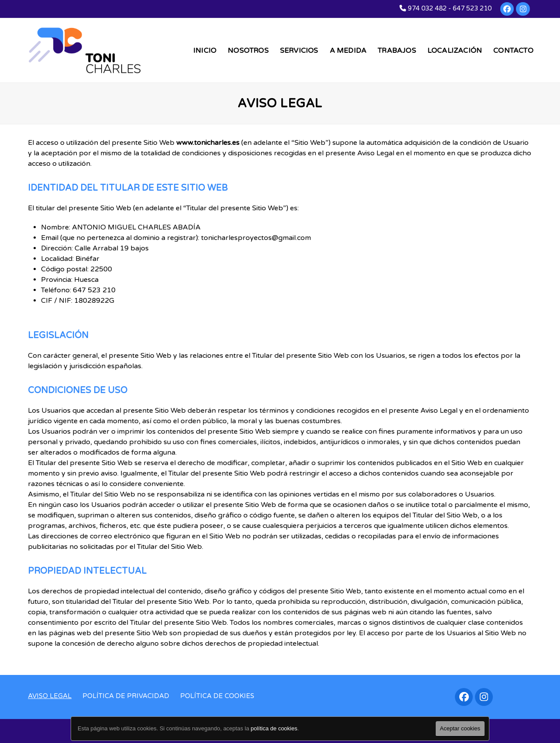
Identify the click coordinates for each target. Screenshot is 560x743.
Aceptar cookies (460, 728)
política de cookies (274, 728)
